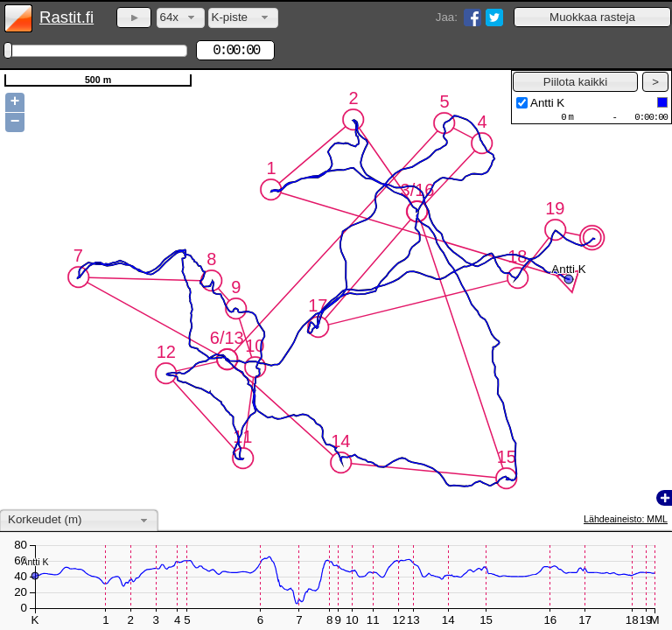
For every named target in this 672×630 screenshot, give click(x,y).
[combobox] (181, 18)
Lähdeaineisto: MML (626, 519)
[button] (592, 17)
